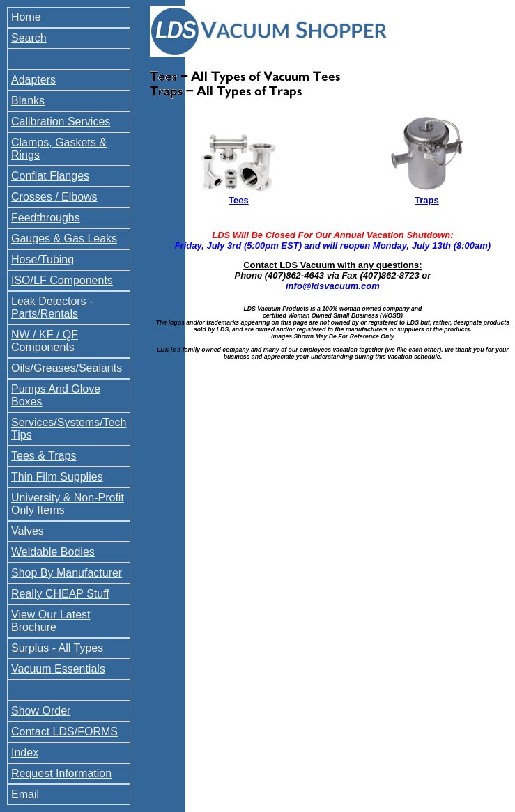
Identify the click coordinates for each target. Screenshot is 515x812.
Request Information (61, 773)
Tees (239, 200)
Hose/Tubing (43, 259)
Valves (28, 531)
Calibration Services (61, 122)
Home (26, 17)
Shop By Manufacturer (67, 573)
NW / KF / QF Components (45, 341)
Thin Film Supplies (57, 477)
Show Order (41, 711)
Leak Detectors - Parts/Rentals (52, 307)
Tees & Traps (44, 456)
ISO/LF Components (62, 280)
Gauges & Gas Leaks (64, 239)
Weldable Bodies (53, 552)
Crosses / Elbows (54, 197)
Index (25, 752)
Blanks (28, 101)
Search (29, 38)
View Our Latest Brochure (51, 621)
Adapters (33, 80)
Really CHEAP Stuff (60, 594)
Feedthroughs (46, 218)
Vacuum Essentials (58, 669)
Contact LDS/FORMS (64, 732)
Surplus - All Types (57, 648)
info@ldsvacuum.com (333, 286)
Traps (427, 200)
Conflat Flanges (50, 176)
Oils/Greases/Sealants (67, 368)
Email (25, 794)
